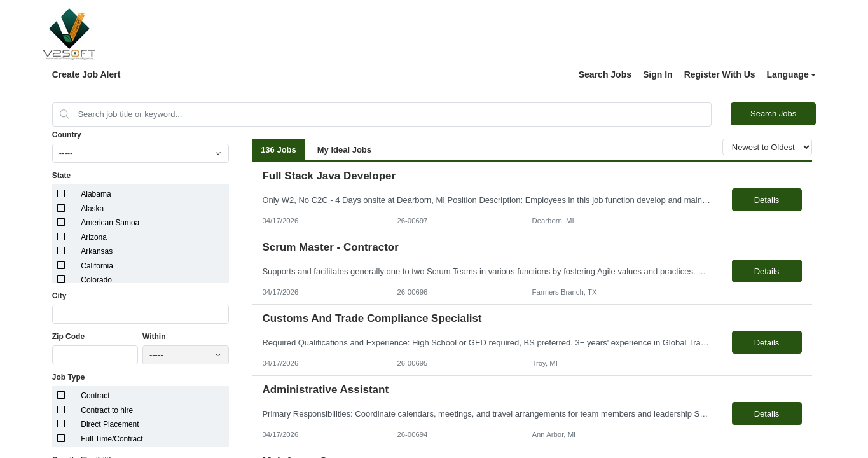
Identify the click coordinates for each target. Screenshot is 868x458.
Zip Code (68, 337)
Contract (95, 396)
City (59, 296)
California (97, 266)
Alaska (92, 209)
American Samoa (110, 223)
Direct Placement (110, 424)
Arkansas (97, 251)
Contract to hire (107, 410)
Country (67, 135)
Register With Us (720, 74)
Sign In (658, 74)
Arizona (94, 237)
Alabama (96, 194)
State (61, 176)
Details (767, 200)
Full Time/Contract (112, 439)
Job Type (69, 377)
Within (154, 337)
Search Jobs (605, 74)
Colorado (96, 280)
